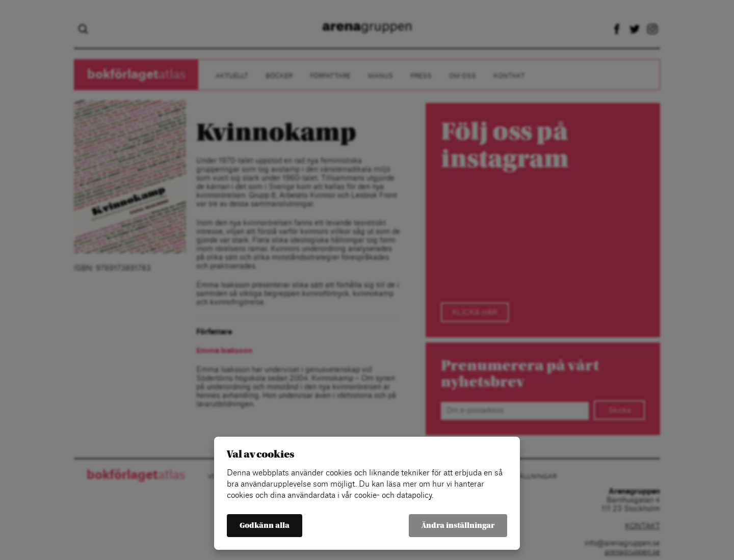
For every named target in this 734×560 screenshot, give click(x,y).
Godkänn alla (265, 526)
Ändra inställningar (458, 526)
